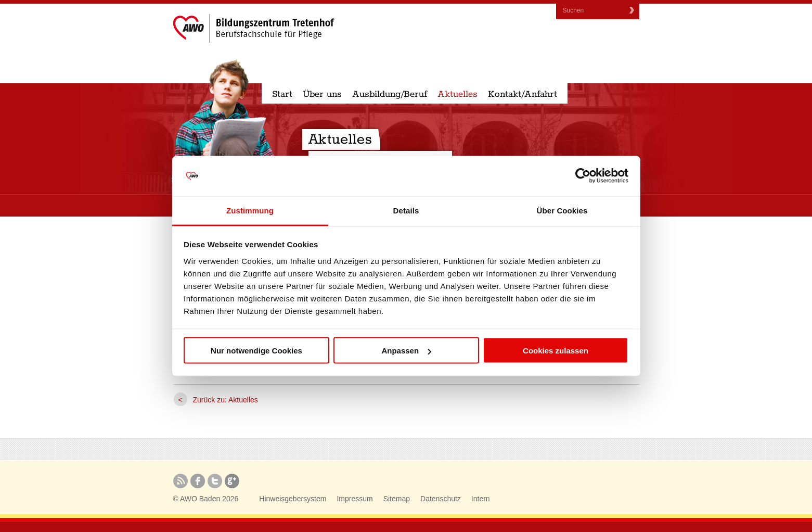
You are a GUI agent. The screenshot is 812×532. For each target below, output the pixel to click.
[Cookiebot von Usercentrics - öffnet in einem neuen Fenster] (583, 176)
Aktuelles (457, 94)
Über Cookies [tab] (562, 210)
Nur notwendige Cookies (256, 351)
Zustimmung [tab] (250, 210)
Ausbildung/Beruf (390, 94)
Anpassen (406, 351)
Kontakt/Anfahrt (523, 94)
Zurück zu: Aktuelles (225, 400)
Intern (481, 499)
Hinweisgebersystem (293, 499)
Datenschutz (441, 499)
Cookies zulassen (556, 351)
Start (282, 94)
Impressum (355, 499)
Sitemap (397, 499)
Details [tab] (406, 210)
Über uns (322, 94)
